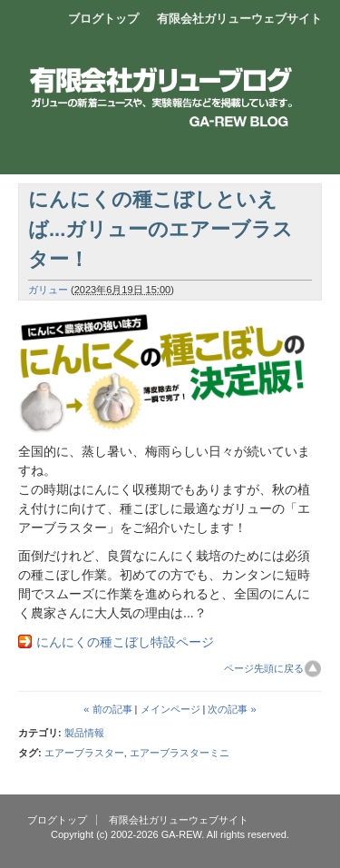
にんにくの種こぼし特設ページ (125, 642)
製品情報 (84, 733)
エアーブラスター (84, 753)
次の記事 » (232, 709)
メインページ (170, 709)
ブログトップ (103, 19)
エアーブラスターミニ (180, 753)
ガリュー (48, 290)
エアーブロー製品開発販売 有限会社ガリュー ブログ (170, 77)
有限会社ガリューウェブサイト (239, 19)
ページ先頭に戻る (264, 668)
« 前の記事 (107, 709)
